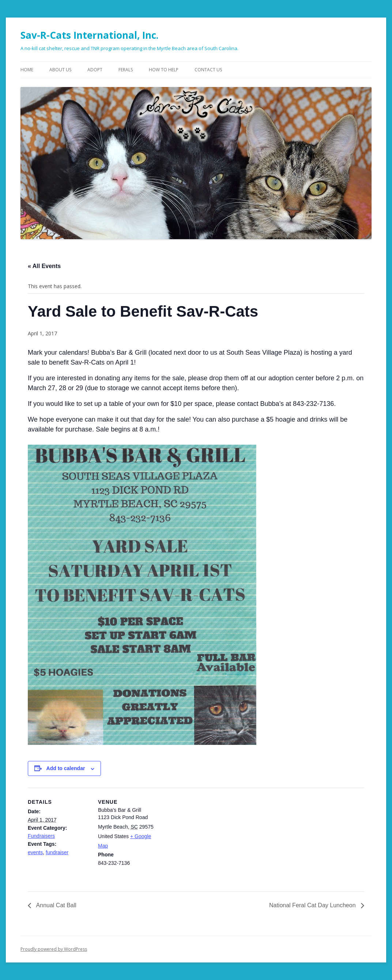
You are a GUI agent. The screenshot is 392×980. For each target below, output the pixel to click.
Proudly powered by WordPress (54, 949)
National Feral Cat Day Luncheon (313, 905)
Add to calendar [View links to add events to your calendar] (66, 768)
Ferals (126, 70)
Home (27, 70)
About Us (60, 70)
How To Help (164, 70)
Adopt (95, 70)
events (35, 852)
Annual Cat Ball (56, 905)
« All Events (44, 266)
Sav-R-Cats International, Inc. (89, 35)
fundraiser (57, 852)
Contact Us (208, 70)
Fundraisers (41, 836)
